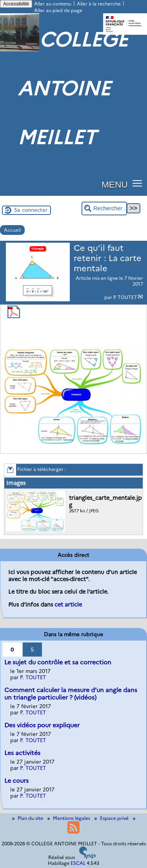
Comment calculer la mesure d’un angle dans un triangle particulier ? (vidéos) (71, 694)
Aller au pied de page (58, 10)
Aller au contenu (53, 4)
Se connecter (31, 210)
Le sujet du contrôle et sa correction (58, 662)
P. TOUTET (125, 297)
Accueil (12, 230)
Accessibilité (16, 4)
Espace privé (112, 818)
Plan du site (28, 818)
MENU (115, 184)
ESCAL (78, 863)
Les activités (22, 753)
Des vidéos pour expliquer (42, 725)
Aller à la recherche (99, 4)
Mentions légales (69, 818)
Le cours (16, 781)
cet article (68, 605)
